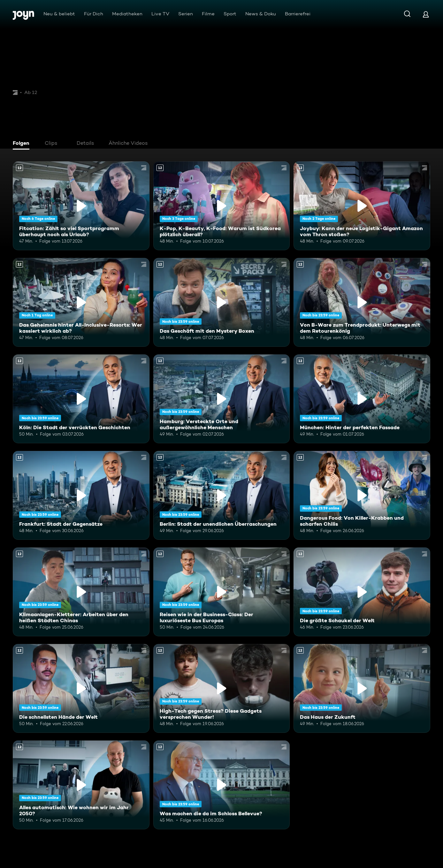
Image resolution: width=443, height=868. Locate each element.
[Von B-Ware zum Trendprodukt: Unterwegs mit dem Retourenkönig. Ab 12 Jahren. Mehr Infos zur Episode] (362, 302)
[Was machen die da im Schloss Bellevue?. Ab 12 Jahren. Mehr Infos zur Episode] (222, 785)
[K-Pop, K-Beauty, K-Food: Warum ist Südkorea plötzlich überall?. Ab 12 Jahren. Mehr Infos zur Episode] (222, 206)
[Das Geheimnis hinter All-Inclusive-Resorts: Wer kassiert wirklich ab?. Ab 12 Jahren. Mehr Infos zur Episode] (81, 302)
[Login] (426, 14)
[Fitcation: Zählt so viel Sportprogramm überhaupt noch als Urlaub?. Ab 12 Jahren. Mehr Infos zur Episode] (81, 206)
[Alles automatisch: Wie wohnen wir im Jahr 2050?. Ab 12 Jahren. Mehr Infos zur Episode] (81, 785)
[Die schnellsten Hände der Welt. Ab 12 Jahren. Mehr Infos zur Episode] (81, 688)
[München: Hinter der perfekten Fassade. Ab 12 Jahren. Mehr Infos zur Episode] (362, 399)
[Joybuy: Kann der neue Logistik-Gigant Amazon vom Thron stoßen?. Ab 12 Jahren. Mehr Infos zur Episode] (362, 206)
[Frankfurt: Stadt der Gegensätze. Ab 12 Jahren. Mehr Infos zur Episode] (81, 495)
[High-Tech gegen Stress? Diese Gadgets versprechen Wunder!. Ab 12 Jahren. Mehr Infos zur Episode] (222, 688)
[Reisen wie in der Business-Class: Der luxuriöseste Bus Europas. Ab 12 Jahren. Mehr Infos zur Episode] (222, 592)
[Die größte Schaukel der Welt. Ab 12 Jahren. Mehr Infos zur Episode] (362, 592)
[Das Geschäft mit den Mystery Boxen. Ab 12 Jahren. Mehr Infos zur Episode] (222, 302)
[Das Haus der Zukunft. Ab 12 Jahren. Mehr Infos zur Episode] (362, 688)
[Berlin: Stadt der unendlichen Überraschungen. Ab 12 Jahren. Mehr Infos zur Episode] (222, 495)
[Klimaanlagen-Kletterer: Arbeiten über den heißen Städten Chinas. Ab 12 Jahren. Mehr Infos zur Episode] (81, 592)
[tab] (23, 144)
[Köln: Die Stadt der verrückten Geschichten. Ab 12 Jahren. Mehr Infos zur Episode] (81, 399)
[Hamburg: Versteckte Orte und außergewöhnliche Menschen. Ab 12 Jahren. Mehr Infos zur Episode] (222, 399)
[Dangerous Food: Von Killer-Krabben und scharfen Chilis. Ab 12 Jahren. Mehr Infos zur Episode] (362, 495)
